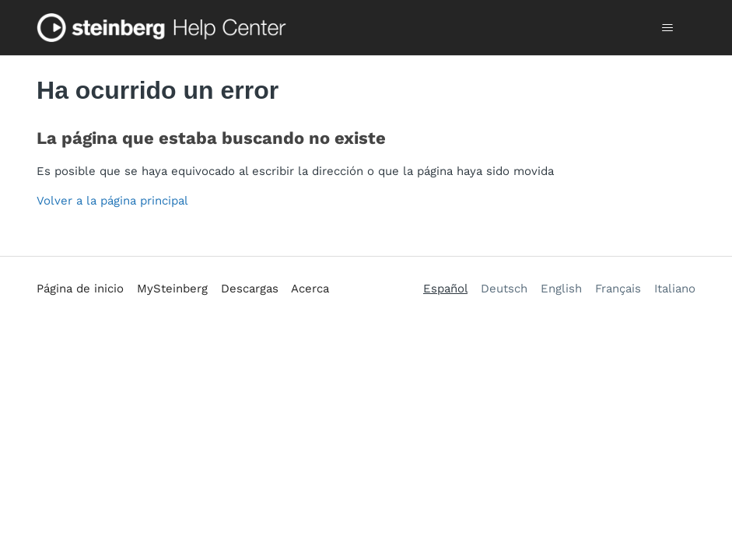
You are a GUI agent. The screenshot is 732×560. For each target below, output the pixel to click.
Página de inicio (80, 289)
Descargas (250, 289)
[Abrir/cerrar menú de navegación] (668, 28)
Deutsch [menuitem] (504, 289)
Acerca (310, 289)
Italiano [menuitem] (675, 289)
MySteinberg (172, 289)
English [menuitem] (561, 289)
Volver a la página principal (112, 201)
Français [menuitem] (618, 289)
